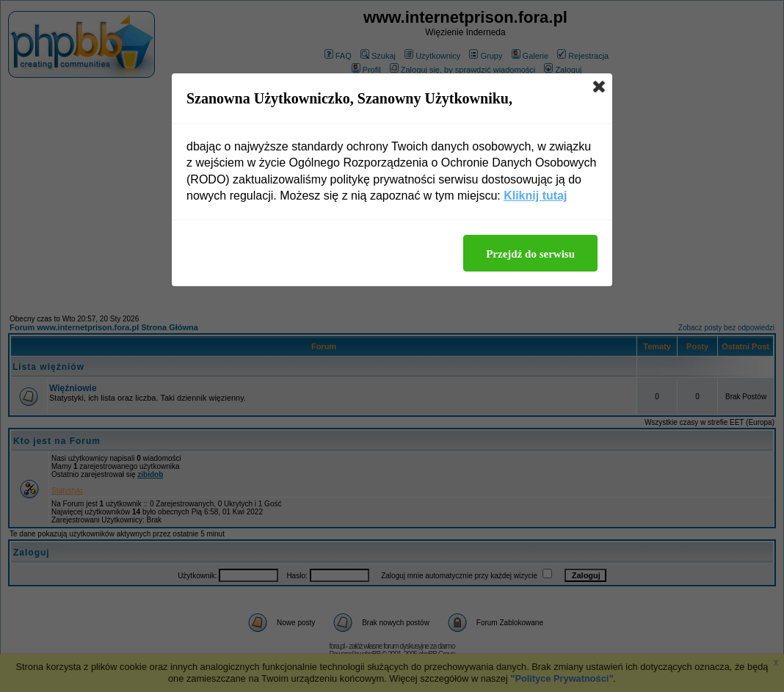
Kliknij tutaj (535, 196)
